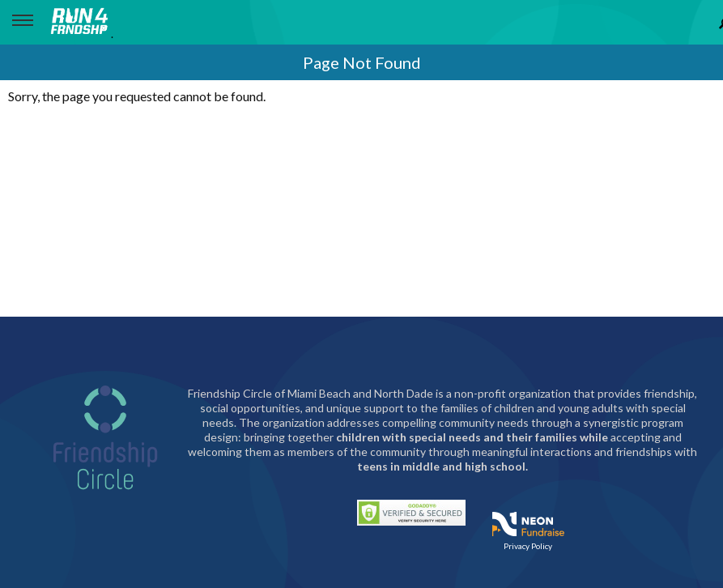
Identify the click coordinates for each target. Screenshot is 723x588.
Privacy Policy (528, 546)
